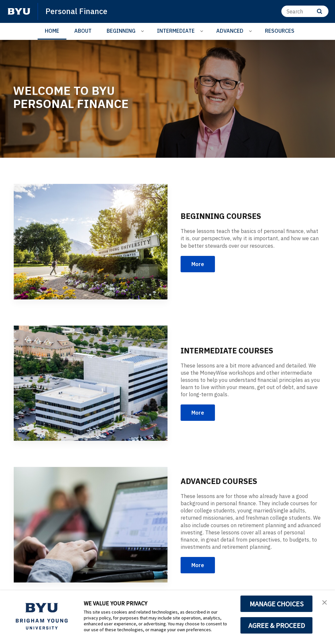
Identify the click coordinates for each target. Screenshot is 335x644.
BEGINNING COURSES (222, 216)
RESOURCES (280, 31)
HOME (52, 31)
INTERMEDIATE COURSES (229, 350)
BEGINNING (121, 31)
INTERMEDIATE (176, 31)
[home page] (19, 11)
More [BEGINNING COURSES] (198, 264)
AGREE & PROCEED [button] (277, 625)
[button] (324, 602)
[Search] (305, 11)
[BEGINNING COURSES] (91, 242)
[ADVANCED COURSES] (91, 525)
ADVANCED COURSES (220, 481)
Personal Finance (77, 11)
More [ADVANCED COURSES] (198, 565)
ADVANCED (230, 31)
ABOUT (83, 31)
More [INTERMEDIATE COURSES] (198, 413)
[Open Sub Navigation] (143, 31)
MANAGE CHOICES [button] (277, 604)
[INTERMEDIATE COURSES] (91, 383)
